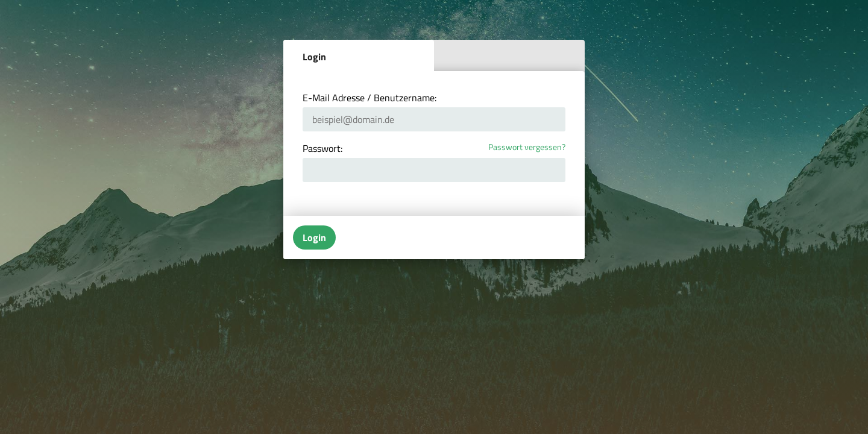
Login (314, 57)
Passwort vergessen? (527, 147)
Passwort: (322, 148)
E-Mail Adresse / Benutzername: (370, 98)
